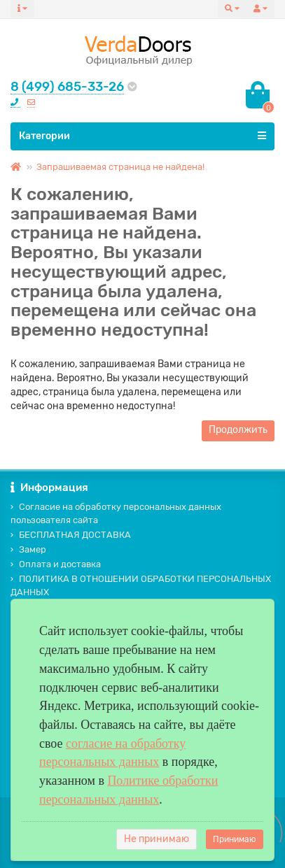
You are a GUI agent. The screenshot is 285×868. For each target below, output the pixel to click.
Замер (28, 549)
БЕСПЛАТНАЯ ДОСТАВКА (71, 535)
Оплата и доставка (56, 564)
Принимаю (235, 839)
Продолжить (238, 430)
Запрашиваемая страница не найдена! (120, 167)
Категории (142, 136)
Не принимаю (157, 839)
